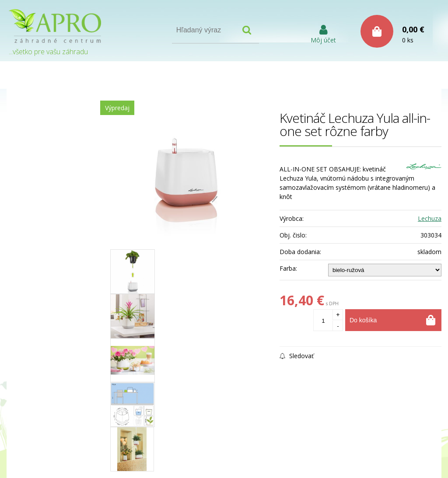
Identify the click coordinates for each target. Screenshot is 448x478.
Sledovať (297, 356)
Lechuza (430, 218)
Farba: (288, 268)
